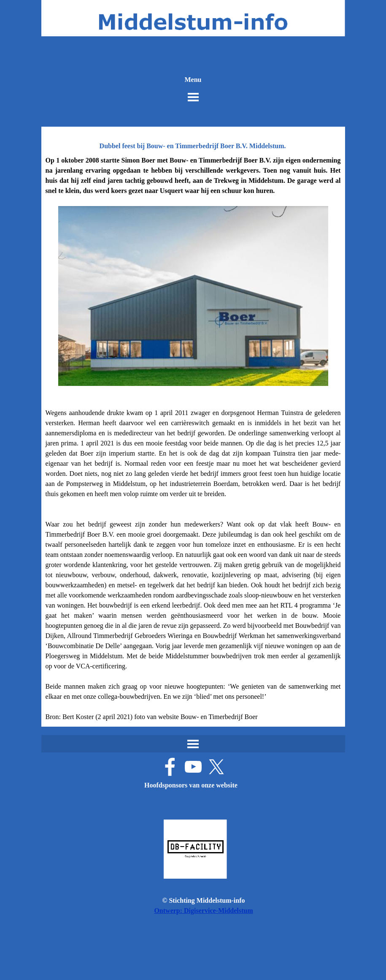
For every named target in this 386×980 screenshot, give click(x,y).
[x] (216, 767)
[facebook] (170, 767)
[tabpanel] (193, 439)
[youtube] (193, 767)
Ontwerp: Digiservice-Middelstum (203, 911)
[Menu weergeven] (193, 97)
